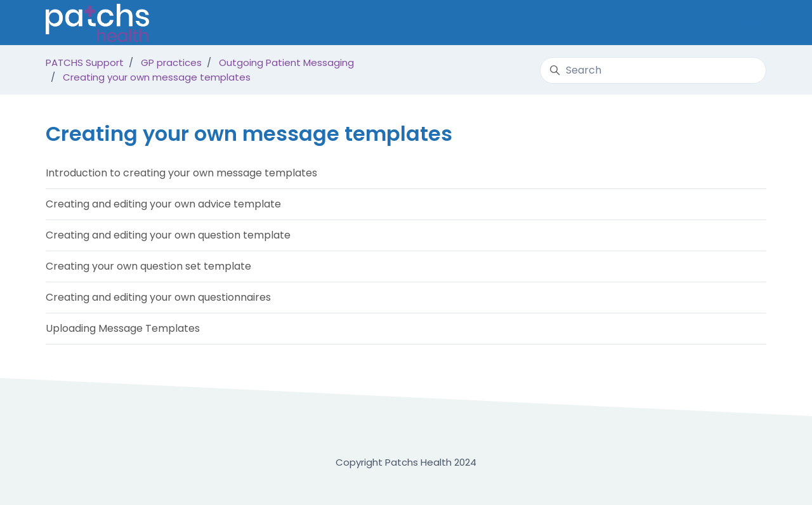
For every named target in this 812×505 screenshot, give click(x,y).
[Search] (653, 70)
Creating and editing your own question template (168, 235)
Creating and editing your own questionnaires (158, 297)
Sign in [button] (742, 22)
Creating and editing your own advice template (163, 204)
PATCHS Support (85, 62)
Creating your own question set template (148, 266)
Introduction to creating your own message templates (181, 173)
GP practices (171, 62)
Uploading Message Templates (123, 328)
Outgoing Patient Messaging (286, 62)
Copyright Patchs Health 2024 (406, 462)
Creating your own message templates (157, 77)
